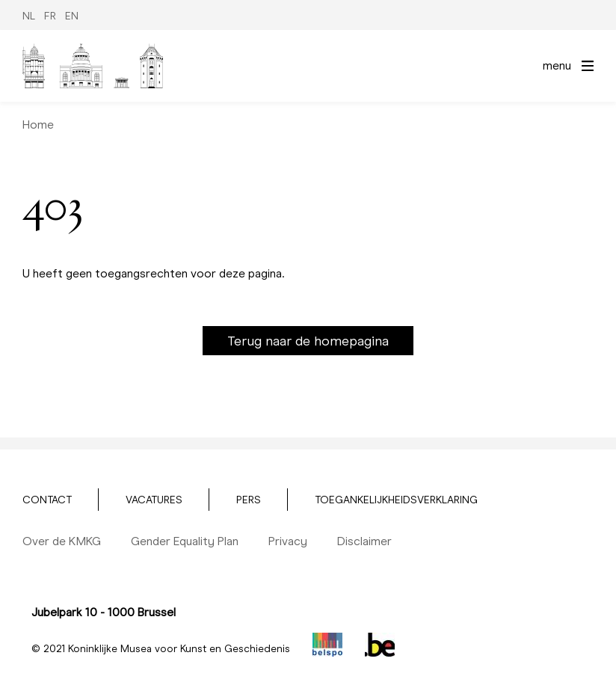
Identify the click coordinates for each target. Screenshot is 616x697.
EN (72, 16)
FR (50, 16)
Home (38, 125)
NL (29, 16)
